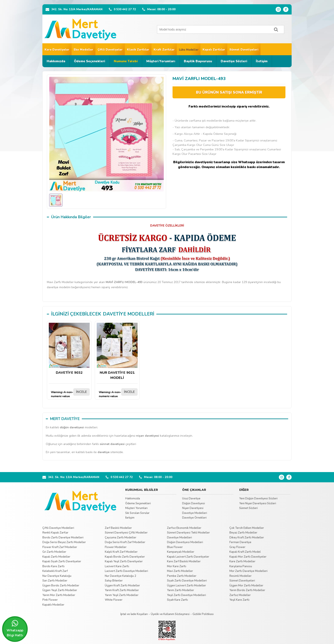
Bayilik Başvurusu (198, 61)
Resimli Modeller (240, 576)
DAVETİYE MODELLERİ (129, 314)
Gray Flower (237, 547)
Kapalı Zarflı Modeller (56, 557)
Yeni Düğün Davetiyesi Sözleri (258, 499)
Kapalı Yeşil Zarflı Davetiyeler (124, 561)
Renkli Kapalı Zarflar (55, 533)
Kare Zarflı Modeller (242, 561)
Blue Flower (175, 547)
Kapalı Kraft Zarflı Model (245, 552)
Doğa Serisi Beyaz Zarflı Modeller (64, 542)
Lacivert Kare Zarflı (117, 566)
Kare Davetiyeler (57, 50)
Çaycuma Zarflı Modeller (121, 538)
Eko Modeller (83, 50)
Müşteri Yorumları (161, 61)
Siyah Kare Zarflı (177, 600)
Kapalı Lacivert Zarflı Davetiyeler (188, 557)
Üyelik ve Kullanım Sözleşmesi (170, 614)
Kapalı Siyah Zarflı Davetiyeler (62, 561)
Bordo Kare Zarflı (53, 566)
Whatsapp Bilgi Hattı (15, 628)
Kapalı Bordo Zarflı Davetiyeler (125, 557)
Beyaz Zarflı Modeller (243, 533)
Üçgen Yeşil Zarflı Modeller (60, 590)
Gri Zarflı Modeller (54, 552)
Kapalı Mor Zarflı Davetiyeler (248, 557)
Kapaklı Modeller (53, 605)
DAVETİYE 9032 (69, 349)
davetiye (104, 452)
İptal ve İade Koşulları (134, 614)
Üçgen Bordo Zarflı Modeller (61, 586)
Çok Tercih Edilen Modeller (247, 528)
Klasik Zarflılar (138, 50)
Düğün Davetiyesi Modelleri (185, 542)
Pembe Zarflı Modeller (182, 576)
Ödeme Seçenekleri (89, 61)
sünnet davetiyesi (112, 444)
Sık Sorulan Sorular (137, 513)
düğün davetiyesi (72, 427)
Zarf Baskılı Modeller (118, 528)
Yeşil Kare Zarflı (239, 600)
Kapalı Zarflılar (214, 50)
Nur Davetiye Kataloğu (57, 576)
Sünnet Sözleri (248, 508)
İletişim (262, 61)
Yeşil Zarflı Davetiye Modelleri (186, 595)
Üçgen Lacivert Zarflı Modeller (186, 586)
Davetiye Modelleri (195, 513)
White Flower (114, 600)
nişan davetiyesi (148, 436)
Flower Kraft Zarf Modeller (60, 547)
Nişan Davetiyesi (193, 508)
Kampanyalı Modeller (181, 552)
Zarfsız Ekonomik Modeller (184, 528)
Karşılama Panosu (241, 566)
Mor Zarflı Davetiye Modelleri (248, 571)
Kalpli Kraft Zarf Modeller (121, 552)
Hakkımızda (56, 61)
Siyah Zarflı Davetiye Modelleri (187, 581)
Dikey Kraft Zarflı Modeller (247, 538)
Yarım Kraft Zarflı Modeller (122, 590)
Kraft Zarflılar (164, 50)
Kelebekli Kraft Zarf (55, 571)
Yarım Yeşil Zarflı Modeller (122, 595)
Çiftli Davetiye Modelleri (58, 528)
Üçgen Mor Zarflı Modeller (246, 586)
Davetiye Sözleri (234, 61)
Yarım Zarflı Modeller (181, 590)
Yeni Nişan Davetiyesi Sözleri (258, 503)
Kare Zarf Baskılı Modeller (184, 561)
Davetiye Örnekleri (194, 518)
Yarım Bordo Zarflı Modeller (247, 590)
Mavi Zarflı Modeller (180, 571)
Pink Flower (50, 600)
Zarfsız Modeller (240, 595)
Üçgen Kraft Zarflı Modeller (122, 586)
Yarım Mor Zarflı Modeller (59, 595)
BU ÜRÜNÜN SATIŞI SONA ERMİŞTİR (229, 92)
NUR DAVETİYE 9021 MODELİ (117, 351)
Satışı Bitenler (114, 581)
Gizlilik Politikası (203, 614)
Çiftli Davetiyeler (110, 50)
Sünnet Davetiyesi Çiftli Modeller (126, 533)
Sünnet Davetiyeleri (244, 50)
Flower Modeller (116, 547)
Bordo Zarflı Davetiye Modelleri (63, 538)
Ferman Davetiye (240, 542)
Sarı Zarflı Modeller (55, 581)
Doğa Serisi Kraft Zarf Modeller (125, 542)
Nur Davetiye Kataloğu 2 (120, 576)
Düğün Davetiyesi (194, 503)
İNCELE (81, 392)
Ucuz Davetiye (191, 499)
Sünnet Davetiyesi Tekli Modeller (188, 533)
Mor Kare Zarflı (177, 566)
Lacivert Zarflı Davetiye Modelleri (126, 571)
